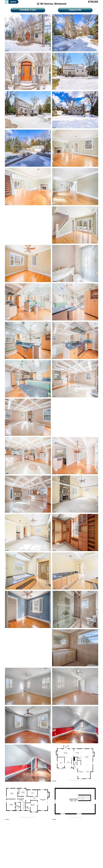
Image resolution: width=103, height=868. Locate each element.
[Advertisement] (28, 225)
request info (75, 10)
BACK (13, 2)
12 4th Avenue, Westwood (51, 4)
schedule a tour (28, 10)
